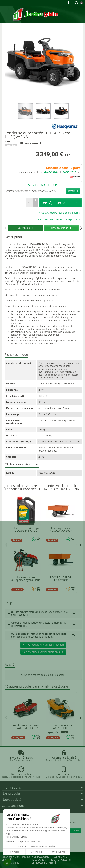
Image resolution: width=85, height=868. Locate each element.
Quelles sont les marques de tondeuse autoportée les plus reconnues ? (38, 613)
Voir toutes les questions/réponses (43, 645)
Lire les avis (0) (31, 143)
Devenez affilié (11, 863)
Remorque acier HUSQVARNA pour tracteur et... (61, 531)
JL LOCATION (39, 860)
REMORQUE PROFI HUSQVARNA (61, 579)
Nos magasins (40, 857)
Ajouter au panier (61, 203)
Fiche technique (61, 228)
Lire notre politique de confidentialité (24, 842)
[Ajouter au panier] (38, 539)
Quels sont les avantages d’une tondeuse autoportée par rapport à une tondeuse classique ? (37, 635)
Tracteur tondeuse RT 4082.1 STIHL (61, 727)
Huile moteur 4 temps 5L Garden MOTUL (26, 529)
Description (25, 228)
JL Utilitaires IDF (61, 860)
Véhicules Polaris (43, 863)
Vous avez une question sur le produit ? (59, 219)
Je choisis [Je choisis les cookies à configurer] (37, 852)
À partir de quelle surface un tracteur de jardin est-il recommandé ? (37, 624)
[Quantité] (30, 203)
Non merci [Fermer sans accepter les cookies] (14, 852)
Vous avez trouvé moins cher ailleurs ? (59, 213)
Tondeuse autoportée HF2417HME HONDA (26, 727)
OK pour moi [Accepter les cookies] (59, 852)
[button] (7, 863)
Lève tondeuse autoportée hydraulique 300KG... (26, 580)
